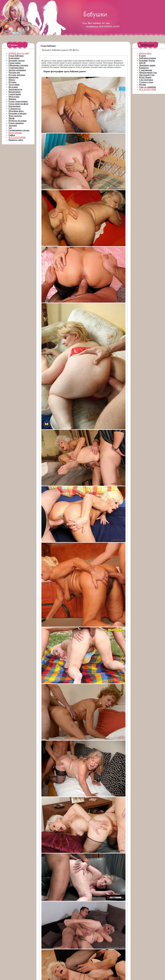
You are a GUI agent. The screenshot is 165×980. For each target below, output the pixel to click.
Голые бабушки (48, 46)
